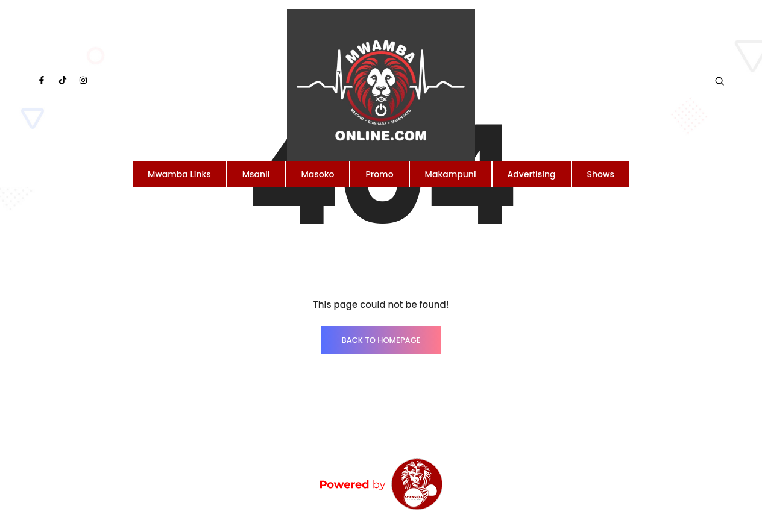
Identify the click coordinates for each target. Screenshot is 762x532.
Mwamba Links (179, 174)
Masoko (318, 174)
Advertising (532, 174)
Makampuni (451, 174)
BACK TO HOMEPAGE (381, 340)
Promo (379, 174)
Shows (601, 174)
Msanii (256, 174)
